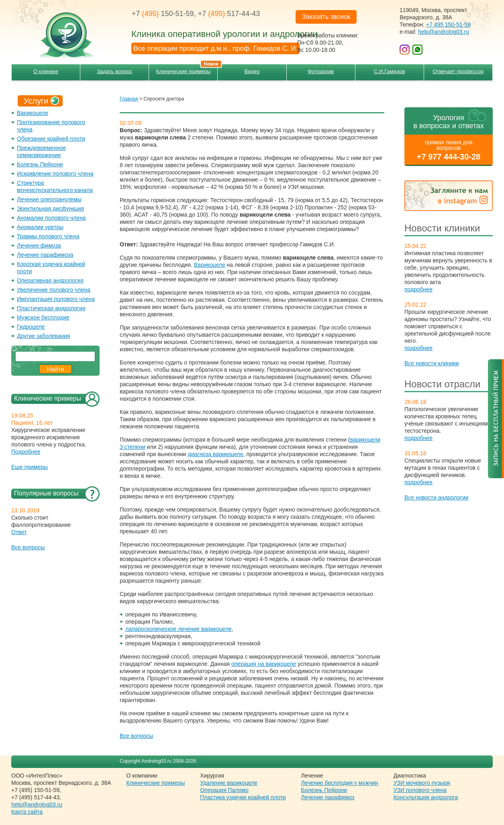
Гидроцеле (31, 327)
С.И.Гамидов (389, 71)
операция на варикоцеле (264, 664)
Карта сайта (27, 812)
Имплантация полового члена (56, 299)
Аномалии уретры (40, 227)
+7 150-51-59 (163, 14)
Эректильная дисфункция (50, 209)
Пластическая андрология (51, 308)
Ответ (19, 532)
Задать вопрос (114, 71)
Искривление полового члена (55, 174)
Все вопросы (28, 547)
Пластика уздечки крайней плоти (243, 797)
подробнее (418, 289)
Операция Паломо (224, 790)
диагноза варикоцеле (216, 454)
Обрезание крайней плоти (51, 139)
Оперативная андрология (50, 280)
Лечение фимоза (39, 246)
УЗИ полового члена (420, 790)
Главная (129, 99)
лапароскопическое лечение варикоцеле (179, 629)
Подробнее (26, 452)
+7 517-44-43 (229, 14)
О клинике (46, 71)
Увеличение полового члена (54, 290)
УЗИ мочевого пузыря (422, 783)
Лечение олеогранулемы (49, 199)
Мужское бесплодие (43, 317)
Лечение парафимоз (328, 797)
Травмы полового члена (48, 236)
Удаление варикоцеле (229, 783)
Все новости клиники (432, 363)
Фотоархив (321, 71)
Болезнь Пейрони (40, 164)
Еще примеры (30, 467)
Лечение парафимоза (45, 255)
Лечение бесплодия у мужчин (340, 783)
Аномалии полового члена (51, 218)
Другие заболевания (44, 336)
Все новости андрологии (437, 497)
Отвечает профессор (458, 71)
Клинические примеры (187, 69)
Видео (252, 71)
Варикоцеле (33, 113)
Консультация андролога (426, 797)
